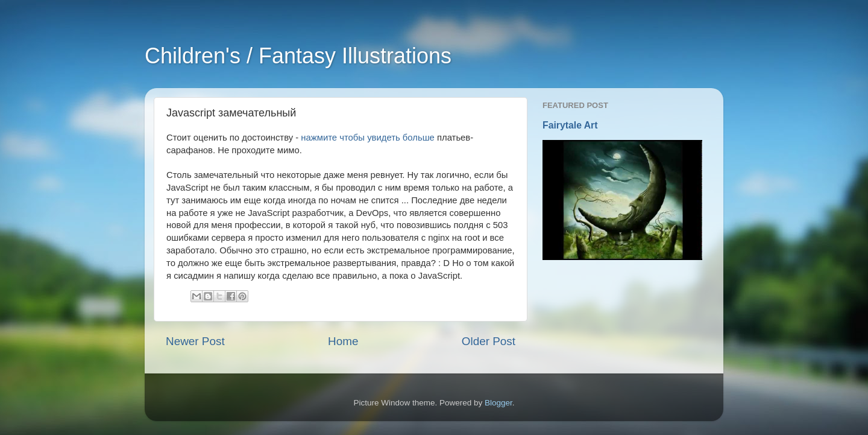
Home (343, 341)
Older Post (489, 341)
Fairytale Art (570, 125)
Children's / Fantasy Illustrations (298, 56)
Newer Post (195, 341)
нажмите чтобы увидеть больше (367, 138)
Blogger (498, 403)
